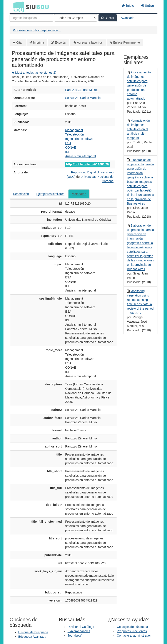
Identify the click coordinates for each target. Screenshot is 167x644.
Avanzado (128, 18)
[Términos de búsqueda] (31, 18)
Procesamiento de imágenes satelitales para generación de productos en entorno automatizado (139, 85)
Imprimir (39, 42)
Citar (20, 42)
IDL (68, 152)
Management (74, 130)
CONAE (71, 147)
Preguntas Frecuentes (132, 631)
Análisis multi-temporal (81, 156)
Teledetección (75, 134)
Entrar (147, 6)
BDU (17, 7)
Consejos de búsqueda (132, 627)
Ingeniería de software (80, 139)
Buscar (108, 18)
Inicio (128, 6)
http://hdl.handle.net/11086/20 (87, 164)
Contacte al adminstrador (134, 636)
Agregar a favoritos (90, 42)
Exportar (61, 42)
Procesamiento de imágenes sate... (37, 30)
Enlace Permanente (126, 42)
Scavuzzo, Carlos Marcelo (83, 98)
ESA (68, 143)
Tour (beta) (75, 636)
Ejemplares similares (50, 194)
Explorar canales (79, 631)
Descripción (21, 194)
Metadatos (79, 194)
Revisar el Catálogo (81, 627)
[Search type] (76, 18)
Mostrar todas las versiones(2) (34, 73)
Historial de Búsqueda (33, 632)
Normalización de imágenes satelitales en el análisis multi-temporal (138, 129)
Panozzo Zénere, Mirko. (81, 90)
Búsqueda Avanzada (32, 637)
